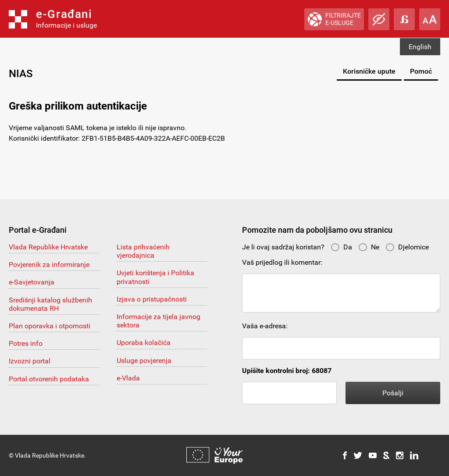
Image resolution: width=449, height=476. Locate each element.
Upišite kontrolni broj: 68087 (287, 371)
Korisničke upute (369, 71)
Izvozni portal (30, 361)
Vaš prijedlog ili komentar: (282, 262)
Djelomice (407, 247)
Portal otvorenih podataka (49, 379)
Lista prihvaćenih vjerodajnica (143, 251)
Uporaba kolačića (144, 343)
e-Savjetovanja (32, 282)
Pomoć (421, 71)
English (420, 47)
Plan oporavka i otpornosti (50, 326)
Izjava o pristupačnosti (152, 299)
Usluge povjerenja (144, 361)
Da (341, 247)
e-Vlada (128, 378)
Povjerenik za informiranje (49, 265)
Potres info (26, 343)
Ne (369, 247)
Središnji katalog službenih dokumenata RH (50, 304)
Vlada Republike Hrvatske (48, 247)
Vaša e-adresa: (265, 326)
